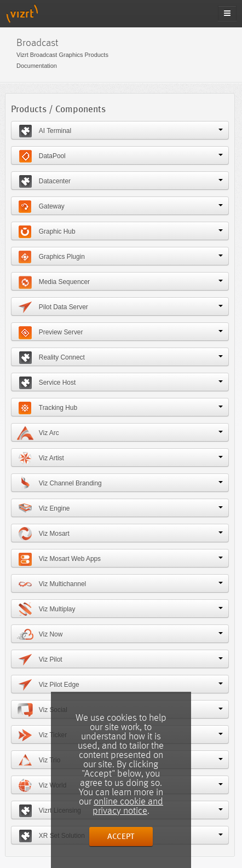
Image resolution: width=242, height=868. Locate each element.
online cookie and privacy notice (128, 806)
